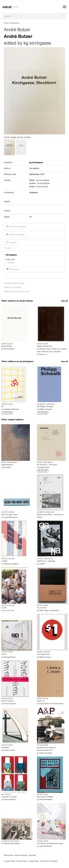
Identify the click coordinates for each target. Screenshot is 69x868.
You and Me (42, 608)
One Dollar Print (43, 655)
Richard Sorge (45, 349)
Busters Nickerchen (45, 346)
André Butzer (17, 30)
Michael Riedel (10, 657)
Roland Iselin (44, 468)
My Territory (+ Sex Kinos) (47, 465)
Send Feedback (21, 856)
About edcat (9, 856)
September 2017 (37, 175)
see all (64, 301)
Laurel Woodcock (11, 518)
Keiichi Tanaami (8, 701)
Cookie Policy (34, 861)
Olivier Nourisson (46, 753)
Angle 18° (41, 701)
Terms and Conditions (49, 861)
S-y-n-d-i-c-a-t (9, 611)
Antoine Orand (10, 751)
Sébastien (5, 748)
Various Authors (10, 800)
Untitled (4, 561)
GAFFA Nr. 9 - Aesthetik (46, 561)
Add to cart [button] (12, 270)
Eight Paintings (7, 465)
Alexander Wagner (11, 564)
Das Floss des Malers (45, 797)
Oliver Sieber (44, 611)
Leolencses (17, 288)
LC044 (4, 608)
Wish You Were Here (9, 515)
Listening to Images (9, 797)
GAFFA (42, 564)
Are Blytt (7, 468)
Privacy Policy (22, 861)
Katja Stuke (55, 611)
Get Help (32, 856)
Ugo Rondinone (45, 846)
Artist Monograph (12, 23)
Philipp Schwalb (46, 410)
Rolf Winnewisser (46, 800)
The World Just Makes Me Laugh (50, 844)
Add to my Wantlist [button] (15, 235)
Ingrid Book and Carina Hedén (51, 704)
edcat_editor (16, 292)
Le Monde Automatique (11, 844)
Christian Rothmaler (12, 410)
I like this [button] (11, 242)
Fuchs (4, 655)
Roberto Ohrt (47, 352)
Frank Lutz (56, 349)
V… (47, 355)
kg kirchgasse (37, 44)
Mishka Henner (45, 657)
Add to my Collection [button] (16, 226)
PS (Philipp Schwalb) (45, 407)
